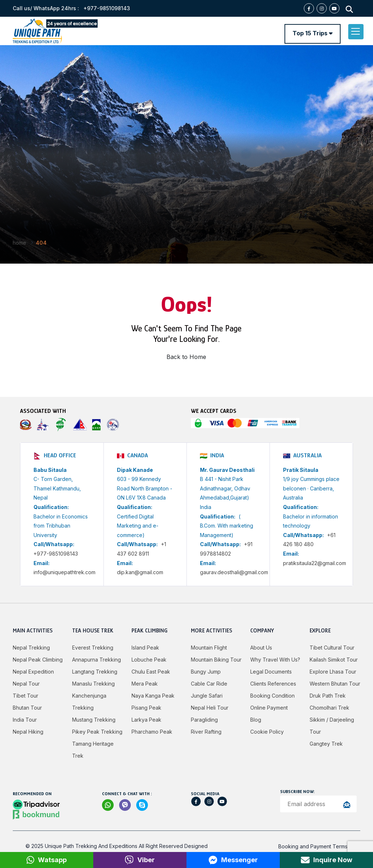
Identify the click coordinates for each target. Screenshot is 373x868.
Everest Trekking (93, 648)
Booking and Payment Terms (313, 846)
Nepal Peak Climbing (38, 660)
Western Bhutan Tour (335, 684)
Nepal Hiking (28, 732)
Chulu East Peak (151, 672)
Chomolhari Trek (329, 708)
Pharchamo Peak (152, 732)
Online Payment (269, 708)
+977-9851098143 (56, 554)
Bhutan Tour (27, 708)
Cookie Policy (267, 732)
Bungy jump (206, 672)
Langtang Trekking (95, 672)
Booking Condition (272, 696)
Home (19, 243)
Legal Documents (271, 672)
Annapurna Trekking (97, 660)
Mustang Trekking (94, 720)
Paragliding (204, 720)
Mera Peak (145, 684)
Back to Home (186, 357)
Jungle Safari (207, 696)
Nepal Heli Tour (210, 708)
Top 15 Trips (313, 33)
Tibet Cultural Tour (332, 648)
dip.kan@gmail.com (140, 572)
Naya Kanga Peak (153, 696)
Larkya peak (146, 720)
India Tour (25, 720)
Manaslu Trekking (93, 684)
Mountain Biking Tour (216, 660)
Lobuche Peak (149, 660)
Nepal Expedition (33, 672)
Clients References (273, 684)
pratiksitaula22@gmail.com (315, 563)
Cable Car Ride (209, 684)
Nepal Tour (26, 684)
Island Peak (145, 648)
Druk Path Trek (328, 696)
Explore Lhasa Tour (333, 672)
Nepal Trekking (31, 648)
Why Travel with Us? (275, 660)
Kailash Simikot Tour (334, 660)
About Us (261, 648)
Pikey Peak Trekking (97, 732)
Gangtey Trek (326, 744)
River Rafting (206, 732)
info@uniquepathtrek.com (64, 572)
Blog (256, 720)
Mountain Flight (209, 648)
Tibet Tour (25, 696)
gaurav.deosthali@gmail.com (234, 572)
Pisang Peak (146, 708)
